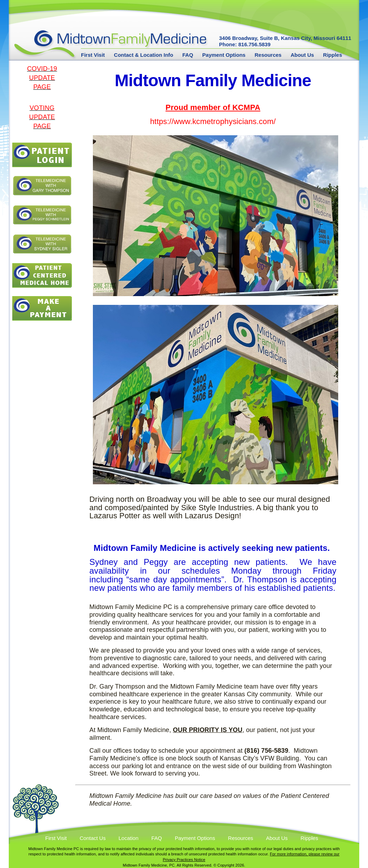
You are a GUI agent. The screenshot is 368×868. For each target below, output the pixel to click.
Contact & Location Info (144, 55)
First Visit (93, 55)
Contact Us (93, 838)
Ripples (333, 55)
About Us (302, 55)
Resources (268, 55)
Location (128, 838)
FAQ (188, 55)
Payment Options (224, 55)
